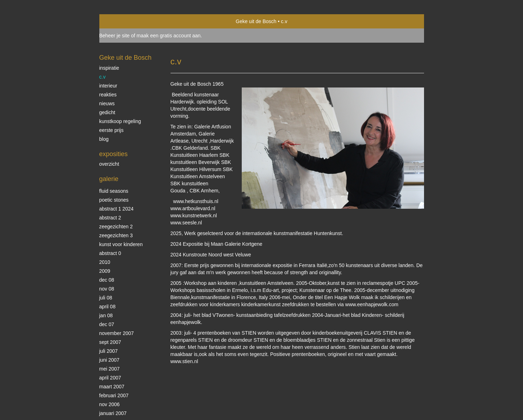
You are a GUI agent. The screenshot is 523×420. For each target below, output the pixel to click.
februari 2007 (114, 395)
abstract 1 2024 (117, 209)
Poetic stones (114, 200)
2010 (105, 262)
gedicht (107, 112)
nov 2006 (110, 404)
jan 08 (106, 315)
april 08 (108, 307)
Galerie (109, 179)
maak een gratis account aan (169, 36)
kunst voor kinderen (121, 244)
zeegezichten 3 (116, 235)
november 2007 (117, 333)
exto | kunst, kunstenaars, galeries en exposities (119, 21)
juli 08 (106, 298)
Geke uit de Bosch (256, 21)
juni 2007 (109, 360)
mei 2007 (110, 369)
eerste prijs (111, 130)
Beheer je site (115, 36)
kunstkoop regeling (120, 121)
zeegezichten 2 (116, 227)
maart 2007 (112, 387)
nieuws (107, 103)
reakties (108, 95)
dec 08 (107, 280)
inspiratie (109, 68)
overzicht (109, 164)
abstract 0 (110, 253)
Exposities (114, 154)
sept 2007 (110, 342)
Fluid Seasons (114, 191)
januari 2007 (113, 413)
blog (104, 139)
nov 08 (107, 289)
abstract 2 (110, 218)
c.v (103, 77)
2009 (105, 271)
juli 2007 (109, 351)
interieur (108, 86)
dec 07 (107, 324)
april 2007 (110, 378)
